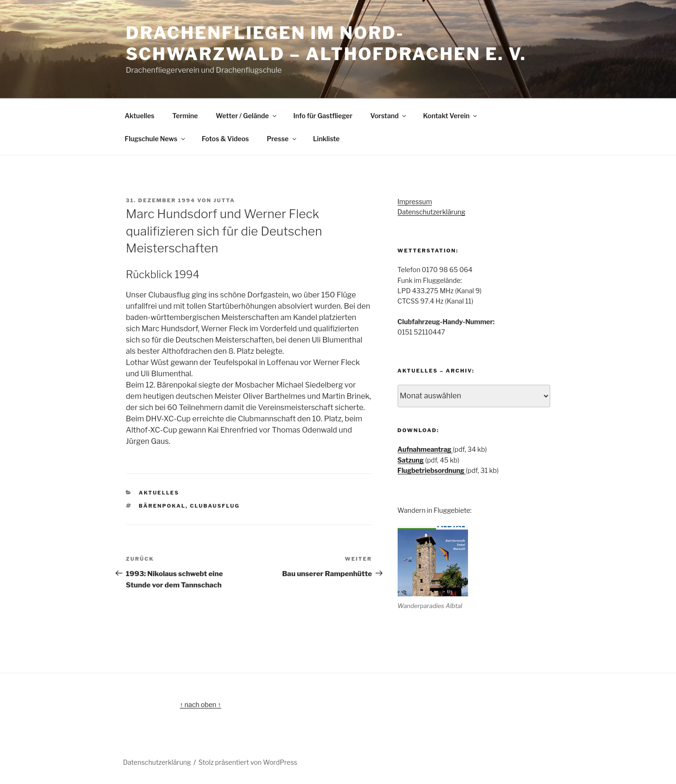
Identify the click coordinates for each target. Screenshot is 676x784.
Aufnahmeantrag (425, 449)
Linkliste (326, 139)
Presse (282, 139)
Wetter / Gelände (247, 116)
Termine (185, 116)
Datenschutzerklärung (432, 212)
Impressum (415, 202)
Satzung (411, 460)
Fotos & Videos (225, 139)
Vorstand (389, 116)
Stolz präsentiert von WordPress (248, 762)
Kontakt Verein (451, 116)
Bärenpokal (162, 506)
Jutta (224, 200)
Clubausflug (215, 506)
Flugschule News (156, 139)
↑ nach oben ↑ (200, 704)
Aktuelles (140, 116)
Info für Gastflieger (323, 116)
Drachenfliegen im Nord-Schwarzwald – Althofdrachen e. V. (326, 43)
